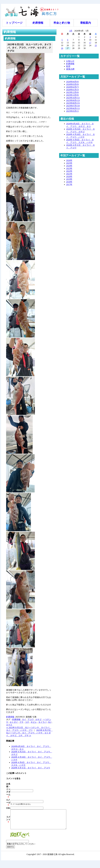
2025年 (69, 163)
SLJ (50, 722)
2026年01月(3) (72, 90)
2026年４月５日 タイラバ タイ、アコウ (31, 768)
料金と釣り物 (62, 23)
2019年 (69, 179)
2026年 (69, 160)
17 (90, 43)
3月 (71, 31)
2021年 (69, 174)
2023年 (69, 168)
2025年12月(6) (72, 92)
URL (8, 808)
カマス (9, 725)
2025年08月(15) (73, 103)
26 (62, 48)
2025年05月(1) (72, 111)
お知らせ (70, 61)
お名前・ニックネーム (8, 789)
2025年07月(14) (73, 106)
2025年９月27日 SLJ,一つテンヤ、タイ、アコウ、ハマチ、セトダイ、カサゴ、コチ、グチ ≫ (29, 733)
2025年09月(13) (73, 100)
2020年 (69, 176)
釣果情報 (38, 23)
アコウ (31, 719)
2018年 (69, 182)
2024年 (69, 166)
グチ (21, 722)
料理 (68, 66)
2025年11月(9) (72, 95)
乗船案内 (86, 23)
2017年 (69, 184)
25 (96, 45)
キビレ (34, 722)
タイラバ (42, 722)
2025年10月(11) (73, 98)
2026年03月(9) (72, 84)
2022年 (69, 171)
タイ (24, 719)
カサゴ (38, 719)
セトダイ (14, 722)
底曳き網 (70, 69)
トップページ (14, 23)
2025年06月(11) (73, 108)
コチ (27, 722)
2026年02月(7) (72, 87)
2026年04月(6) (72, 82)
